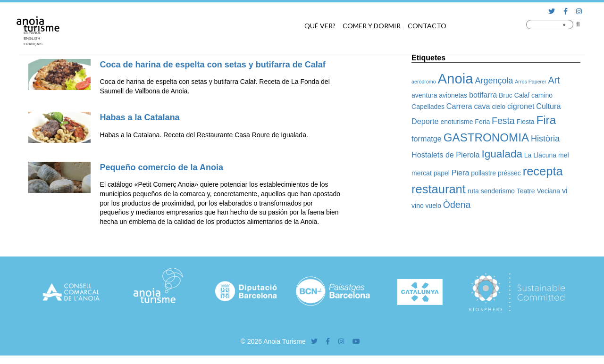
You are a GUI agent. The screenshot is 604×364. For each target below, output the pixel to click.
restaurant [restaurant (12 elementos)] (439, 189)
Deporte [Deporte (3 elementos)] (425, 121)
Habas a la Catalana (140, 117)
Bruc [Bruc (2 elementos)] (506, 95)
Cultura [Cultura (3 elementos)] (548, 106)
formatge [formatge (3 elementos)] (427, 139)
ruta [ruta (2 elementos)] (473, 191)
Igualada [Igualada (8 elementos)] (502, 154)
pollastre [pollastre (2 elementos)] (483, 173)
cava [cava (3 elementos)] (482, 106)
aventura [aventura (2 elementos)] (424, 95)
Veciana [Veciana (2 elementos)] (548, 191)
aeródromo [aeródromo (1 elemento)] (424, 82)
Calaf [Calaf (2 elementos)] (522, 95)
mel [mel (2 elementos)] (563, 155)
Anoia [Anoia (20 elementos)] (456, 79)
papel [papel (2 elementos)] (442, 173)
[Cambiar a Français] (35, 44)
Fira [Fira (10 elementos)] (546, 120)
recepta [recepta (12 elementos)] (543, 171)
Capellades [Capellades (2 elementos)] (428, 107)
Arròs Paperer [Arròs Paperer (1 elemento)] (530, 82)
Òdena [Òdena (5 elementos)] (457, 205)
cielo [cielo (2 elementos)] (499, 107)
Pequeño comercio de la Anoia (162, 167)
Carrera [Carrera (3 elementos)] (459, 106)
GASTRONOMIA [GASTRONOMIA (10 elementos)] (486, 137)
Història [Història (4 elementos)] (545, 139)
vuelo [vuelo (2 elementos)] (433, 206)
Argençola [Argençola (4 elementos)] (494, 81)
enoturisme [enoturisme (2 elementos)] (457, 122)
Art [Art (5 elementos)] (554, 80)
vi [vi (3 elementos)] (565, 190)
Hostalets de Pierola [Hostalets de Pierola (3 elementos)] (445, 155)
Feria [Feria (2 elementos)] (482, 122)
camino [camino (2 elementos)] (542, 95)
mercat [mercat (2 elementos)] (422, 173)
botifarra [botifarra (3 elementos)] (483, 95)
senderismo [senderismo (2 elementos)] (498, 191)
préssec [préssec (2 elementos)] (509, 173)
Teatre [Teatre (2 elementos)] (526, 191)
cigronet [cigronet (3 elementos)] (521, 106)
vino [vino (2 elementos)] (418, 206)
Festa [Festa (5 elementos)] (503, 121)
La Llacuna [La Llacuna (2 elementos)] (540, 155)
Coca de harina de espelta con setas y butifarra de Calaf (213, 65)
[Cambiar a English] (35, 39)
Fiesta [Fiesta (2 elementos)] (526, 122)
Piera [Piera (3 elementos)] (461, 173)
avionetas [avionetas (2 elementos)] (453, 95)
